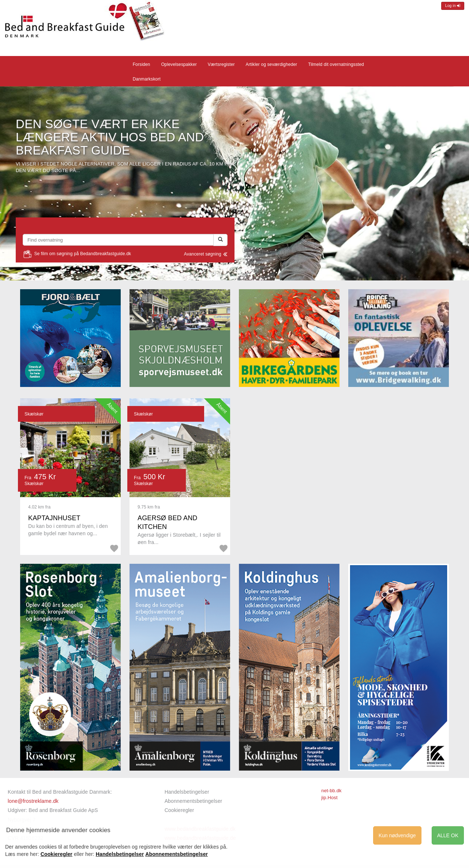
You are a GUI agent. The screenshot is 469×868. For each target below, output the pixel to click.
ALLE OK (448, 835)
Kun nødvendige (397, 835)
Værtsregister (221, 64)
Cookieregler (179, 810)
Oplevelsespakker (179, 64)
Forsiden (142, 64)
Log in (453, 6)
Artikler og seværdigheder (272, 64)
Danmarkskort (147, 79)
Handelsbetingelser (187, 792)
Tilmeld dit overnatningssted (336, 64)
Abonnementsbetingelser (194, 801)
